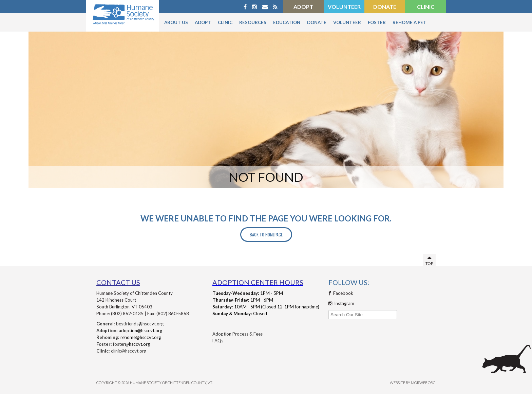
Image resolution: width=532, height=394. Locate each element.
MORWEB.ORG (423, 383)
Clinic (426, 7)
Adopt (303, 7)
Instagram (341, 303)
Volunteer (344, 7)
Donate (385, 7)
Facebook (341, 293)
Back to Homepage (266, 235)
